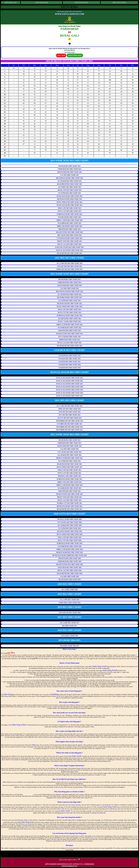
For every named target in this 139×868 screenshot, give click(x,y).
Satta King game (28, 794)
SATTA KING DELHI (42, 3)
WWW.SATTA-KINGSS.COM (70, 14)
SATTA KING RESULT (81, 3)
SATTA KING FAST (11, 3)
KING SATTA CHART (119, 3)
